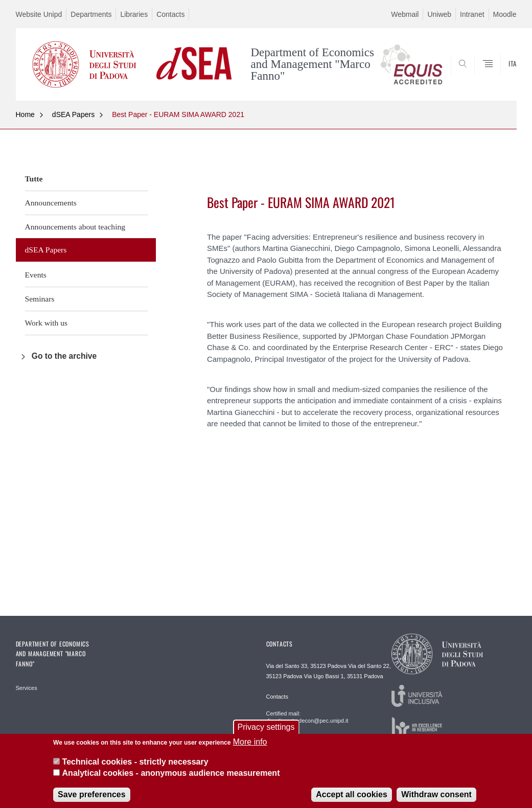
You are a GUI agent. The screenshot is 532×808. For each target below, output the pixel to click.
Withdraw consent (436, 801)
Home (25, 114)
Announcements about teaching (75, 227)
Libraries (134, 14)
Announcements (51, 203)
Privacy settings (266, 734)
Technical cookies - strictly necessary (135, 768)
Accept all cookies (352, 801)
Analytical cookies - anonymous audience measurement (171, 780)
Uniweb (439, 14)
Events (36, 275)
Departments (91, 14)
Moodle (505, 14)
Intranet (472, 14)
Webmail (405, 14)
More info (250, 748)
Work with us (47, 323)
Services (27, 688)
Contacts (170, 14)
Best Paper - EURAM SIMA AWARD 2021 (178, 114)
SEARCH (474, 76)
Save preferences (92, 801)
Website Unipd (39, 14)
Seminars (40, 299)
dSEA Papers (73, 114)
